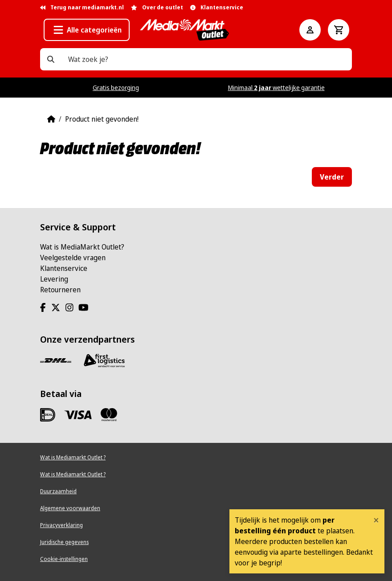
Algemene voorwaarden (70, 508)
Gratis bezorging (116, 88)
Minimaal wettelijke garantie (276, 88)
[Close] (376, 520)
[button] (87, 30)
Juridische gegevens (64, 542)
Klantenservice (64, 268)
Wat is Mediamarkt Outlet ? (73, 457)
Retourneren (60, 290)
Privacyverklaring (61, 525)
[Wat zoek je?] (51, 59)
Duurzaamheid (58, 491)
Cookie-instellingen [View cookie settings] (64, 559)
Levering (54, 279)
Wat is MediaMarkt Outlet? (82, 247)
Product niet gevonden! (102, 119)
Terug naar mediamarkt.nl (82, 7)
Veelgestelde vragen (73, 258)
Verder (332, 177)
